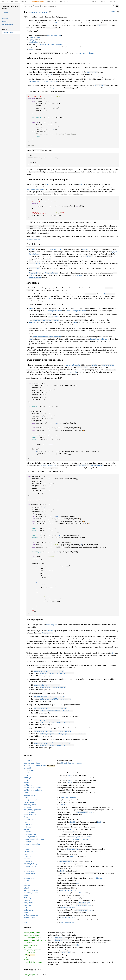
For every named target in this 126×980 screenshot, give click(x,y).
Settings (117, 6)
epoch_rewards (30, 812)
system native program (68, 917)
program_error (29, 861)
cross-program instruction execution (51, 44)
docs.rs (94, 2)
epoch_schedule (30, 815)
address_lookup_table (32, 763)
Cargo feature (55, 88)
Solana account (55, 249)
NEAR (75, 308)
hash (26, 822)
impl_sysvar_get (30, 952)
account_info (29, 761)
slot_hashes (28, 903)
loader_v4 (28, 842)
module (54, 317)
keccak (27, 829)
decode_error (29, 802)
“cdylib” (50, 74)
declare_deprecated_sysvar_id (35, 940)
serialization (33, 42)
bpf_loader (28, 785)
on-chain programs (33, 239)
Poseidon (73, 856)
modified (72, 23)
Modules (5, 18)
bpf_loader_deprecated (33, 788)
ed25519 (85, 249)
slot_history (28, 905)
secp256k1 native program (69, 890)
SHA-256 (72, 822)
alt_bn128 (28, 768)
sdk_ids (27, 888)
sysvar (31, 49)
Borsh (31, 308)
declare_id (28, 943)
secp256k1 (79, 893)
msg (26, 957)
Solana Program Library (99, 339)
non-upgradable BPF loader (81, 837)
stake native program (68, 908)
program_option (30, 866)
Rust (102, 2)
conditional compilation (35, 189)
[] (118, 12)
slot (113, 653)
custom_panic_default (32, 935)
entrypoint (28, 807)
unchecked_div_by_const (33, 962)
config (26, 797)
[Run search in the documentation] (68, 6)
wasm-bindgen (51, 975)
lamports (27, 832)
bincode (99, 878)
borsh (26, 775)
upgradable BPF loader (79, 839)
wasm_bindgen (29, 975)
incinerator (28, 824)
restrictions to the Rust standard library (43, 81)
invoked (51, 631)
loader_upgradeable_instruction (36, 839)
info (25, 955)
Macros (5, 21)
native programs (90, 47)
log (25, 847)
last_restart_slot (30, 834)
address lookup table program (71, 763)
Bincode (32, 322)
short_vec (28, 900)
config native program (68, 797)
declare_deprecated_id (33, 938)
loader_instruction (31, 837)
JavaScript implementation (76, 311)
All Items (5, 13)
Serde (75, 322)
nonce (26, 854)
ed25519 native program (69, 805)
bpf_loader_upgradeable (33, 790)
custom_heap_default (32, 933)
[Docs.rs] (5, 2)
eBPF (81, 184)
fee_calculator (29, 820)
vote (26, 922)
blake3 (27, 773)
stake (26, 908)
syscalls (27, 913)
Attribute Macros (8, 24)
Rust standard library (53, 23)
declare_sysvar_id (31, 945)
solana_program (10, 6)
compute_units (29, 795)
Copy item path (50, 12)
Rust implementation (54, 311)
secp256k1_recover (31, 893)
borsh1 (26, 783)
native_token (29, 852)
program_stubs (29, 873)
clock (26, 793)
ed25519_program (30, 805)
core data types (34, 37)
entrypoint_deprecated (33, 810)
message (27, 849)
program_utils (29, 878)
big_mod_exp (29, 770)
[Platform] (52, 2)
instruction (28, 827)
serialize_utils (29, 898)
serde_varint (29, 895)
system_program (30, 917)
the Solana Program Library (84, 53)
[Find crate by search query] (118, 2)
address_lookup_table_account (35, 766)
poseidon (27, 856)
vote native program (67, 922)
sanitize (27, 886)
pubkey (27, 881)
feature (27, 817)
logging (32, 40)
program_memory (31, 864)
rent (26, 883)
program (27, 859)
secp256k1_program (31, 890)
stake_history (29, 910)
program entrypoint (54, 35)
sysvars (51, 298)
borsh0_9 (27, 778)
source (112, 12)
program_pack (29, 871)
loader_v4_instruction (32, 844)
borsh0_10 (28, 780)
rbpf (49, 184)
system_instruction (31, 915)
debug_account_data (32, 800)
